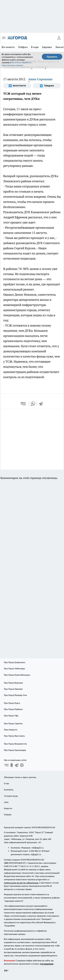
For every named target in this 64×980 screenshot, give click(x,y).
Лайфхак (23, 47)
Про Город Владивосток (15, 744)
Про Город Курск (12, 703)
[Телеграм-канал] (47, 86)
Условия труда (11, 796)
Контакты (9, 790)
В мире (35, 47)
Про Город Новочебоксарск (17, 675)
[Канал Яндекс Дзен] (22, 765)
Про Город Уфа (11, 716)
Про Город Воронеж (13, 683)
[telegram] (42, 404)
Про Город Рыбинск (13, 709)
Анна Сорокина (40, 79)
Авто (6, 802)
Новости (8, 808)
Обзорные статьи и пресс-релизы (20, 777)
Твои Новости (11, 730)
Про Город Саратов (13, 723)
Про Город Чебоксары (14, 668)
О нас (7, 783)
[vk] (23, 404)
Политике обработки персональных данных (17, 64)
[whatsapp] (33, 404)
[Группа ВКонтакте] (17, 86)
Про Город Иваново (13, 689)
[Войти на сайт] (59, 38)
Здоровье (47, 47)
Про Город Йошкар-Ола (15, 695)
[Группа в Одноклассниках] (12, 765)
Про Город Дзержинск (15, 662)
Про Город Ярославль (14, 736)
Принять (52, 57)
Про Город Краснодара (15, 750)
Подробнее (10, 926)
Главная (8, 814)
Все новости (8, 47)
